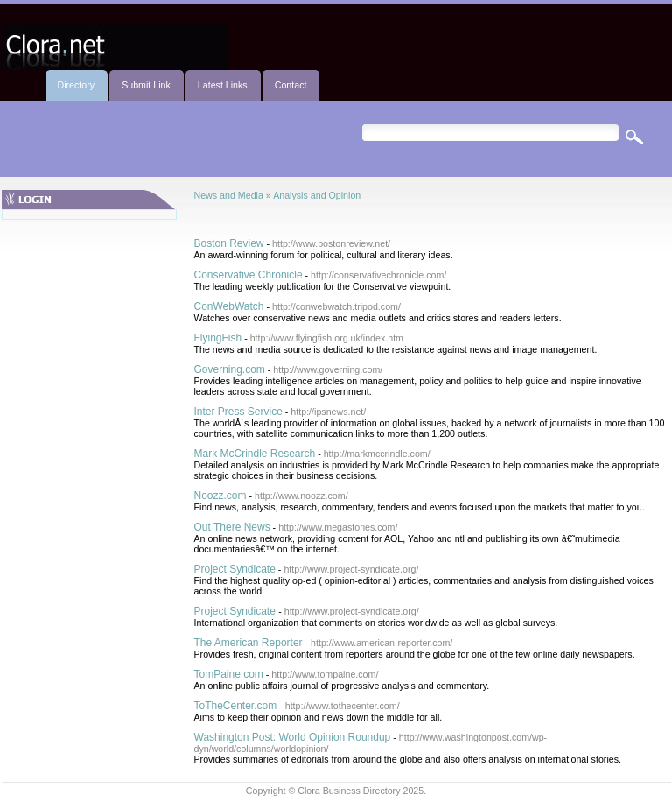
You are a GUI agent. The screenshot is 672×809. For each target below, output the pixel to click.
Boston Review (229, 243)
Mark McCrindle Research (255, 454)
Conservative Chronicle (248, 275)
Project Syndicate (235, 569)
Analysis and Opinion (317, 195)
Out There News (232, 527)
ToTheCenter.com (236, 706)
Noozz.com (220, 496)
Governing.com (230, 369)
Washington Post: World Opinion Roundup (293, 737)
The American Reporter (248, 643)
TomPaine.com (229, 674)
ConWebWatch (229, 306)
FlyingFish (218, 338)
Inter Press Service (238, 412)
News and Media (229, 195)
